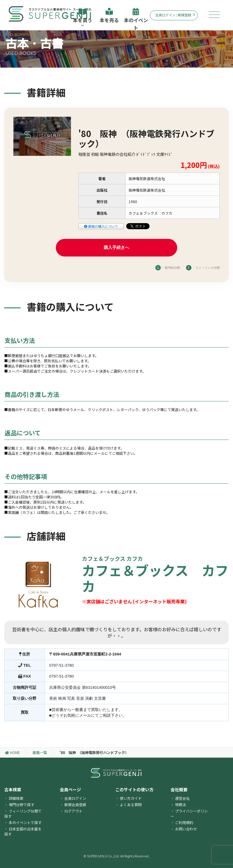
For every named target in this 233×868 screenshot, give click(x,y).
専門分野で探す (22, 804)
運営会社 (182, 798)
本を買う (83, 17)
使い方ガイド (131, 798)
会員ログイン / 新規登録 (175, 15)
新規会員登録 (75, 804)
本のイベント (136, 19)
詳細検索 (16, 798)
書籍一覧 (40, 752)
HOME (12, 752)
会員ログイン (75, 798)
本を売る (109, 16)
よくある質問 (131, 804)
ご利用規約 (184, 822)
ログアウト (73, 811)
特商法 (181, 804)
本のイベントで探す (25, 822)
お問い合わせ (186, 829)
